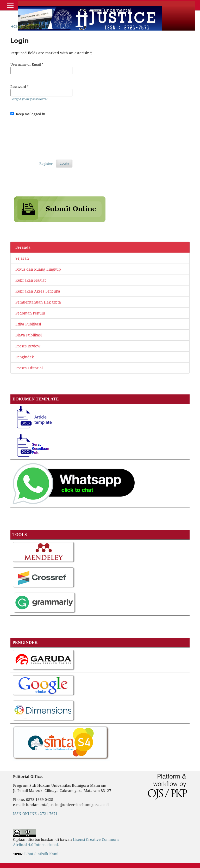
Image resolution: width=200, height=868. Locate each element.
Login (64, 163)
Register (46, 164)
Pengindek (25, 357)
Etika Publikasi (28, 324)
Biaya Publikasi (29, 335)
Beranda (23, 247)
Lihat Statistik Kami (41, 854)
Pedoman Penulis (30, 313)
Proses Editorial (29, 368)
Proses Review (28, 346)
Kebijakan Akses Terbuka (38, 291)
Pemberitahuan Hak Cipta (38, 302)
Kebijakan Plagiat (31, 280)
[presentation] (50, 136)
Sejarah (22, 258)
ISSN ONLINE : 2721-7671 (35, 814)
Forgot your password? (29, 99)
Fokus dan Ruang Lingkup (38, 269)
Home (16, 26)
